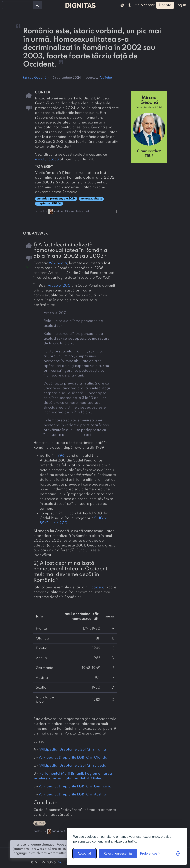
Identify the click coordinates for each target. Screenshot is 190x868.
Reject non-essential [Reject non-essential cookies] (118, 853)
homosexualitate (91, 199)
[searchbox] (6, 5)
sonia (57, 211)
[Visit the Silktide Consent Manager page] (178, 854)
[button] (122, 5)
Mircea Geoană (35, 78)
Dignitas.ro (66, 862)
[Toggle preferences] (150, 854)
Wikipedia (58, 263)
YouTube (105, 78)
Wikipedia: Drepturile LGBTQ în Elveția (73, 766)
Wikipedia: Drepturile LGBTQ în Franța (73, 750)
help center (145, 5)
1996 (60, 456)
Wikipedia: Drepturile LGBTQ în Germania (75, 786)
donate (165, 5)
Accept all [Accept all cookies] (84, 853)
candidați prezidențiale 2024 (56, 199)
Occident (96, 587)
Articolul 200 (59, 286)
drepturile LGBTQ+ (49, 204)
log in (181, 5)
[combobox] (18, 5)
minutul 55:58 (47, 159)
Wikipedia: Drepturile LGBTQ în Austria (72, 794)
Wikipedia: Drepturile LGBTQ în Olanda (73, 758)
